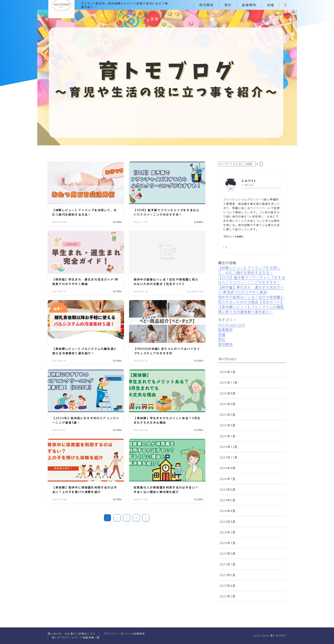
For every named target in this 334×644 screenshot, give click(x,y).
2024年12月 (229, 447)
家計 (228, 5)
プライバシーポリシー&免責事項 (124, 634)
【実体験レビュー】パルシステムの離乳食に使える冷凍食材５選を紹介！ (251, 309)
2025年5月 (227, 415)
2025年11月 (229, 383)
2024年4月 (227, 511)
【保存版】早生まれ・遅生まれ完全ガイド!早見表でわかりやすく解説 (251, 290)
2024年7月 (227, 479)
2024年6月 (227, 489)
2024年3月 (227, 522)
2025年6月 (227, 404)
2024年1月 (227, 543)
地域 (271, 5)
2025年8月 (227, 393)
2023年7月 (227, 564)
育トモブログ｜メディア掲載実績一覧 (76, 638)
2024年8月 (227, 468)
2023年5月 (227, 575)
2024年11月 (229, 457)
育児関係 (206, 5)
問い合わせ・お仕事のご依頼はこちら (72, 634)
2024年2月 (227, 532)
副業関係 (249, 5)
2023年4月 (227, 586)
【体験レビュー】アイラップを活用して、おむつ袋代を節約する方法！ (249, 270)
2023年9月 (227, 554)
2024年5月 (227, 500)
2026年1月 (227, 372)
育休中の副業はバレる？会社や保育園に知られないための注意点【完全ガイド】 (251, 300)
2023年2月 (227, 596)
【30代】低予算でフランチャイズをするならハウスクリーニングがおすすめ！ (252, 280)
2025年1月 (227, 436)
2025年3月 (227, 425)
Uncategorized (232, 325)
